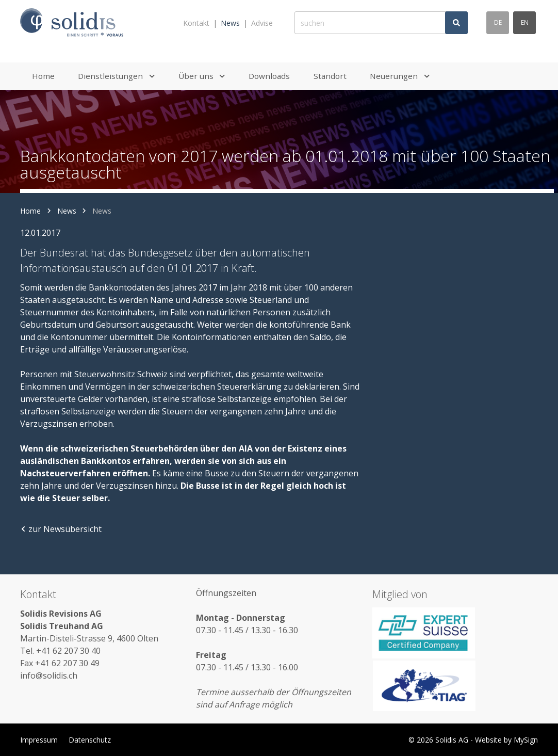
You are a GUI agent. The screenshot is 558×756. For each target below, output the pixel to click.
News (230, 23)
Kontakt (196, 23)
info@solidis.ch (49, 675)
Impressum (39, 740)
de (498, 22)
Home (30, 211)
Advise (262, 23)
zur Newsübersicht (61, 529)
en (525, 22)
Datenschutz (90, 740)
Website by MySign (506, 740)
